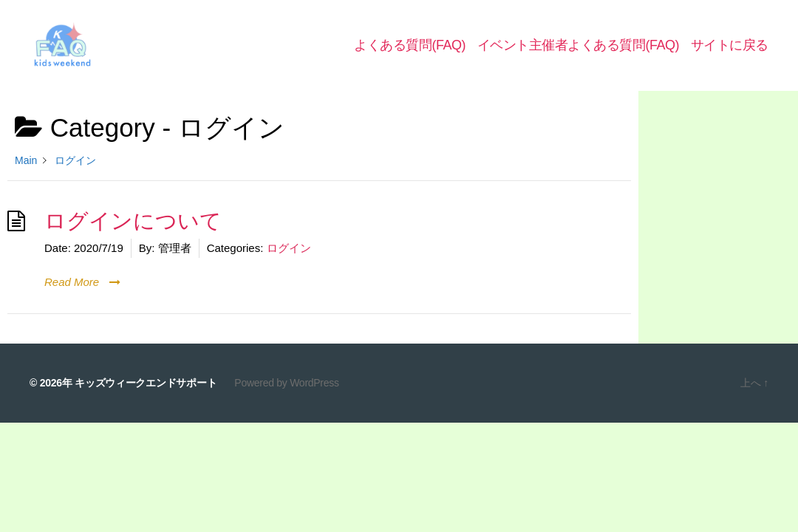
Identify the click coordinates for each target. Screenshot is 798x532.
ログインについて (133, 234)
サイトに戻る (730, 52)
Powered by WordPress (286, 397)
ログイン (289, 262)
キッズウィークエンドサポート (146, 397)
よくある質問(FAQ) (410, 52)
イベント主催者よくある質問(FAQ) (578, 52)
